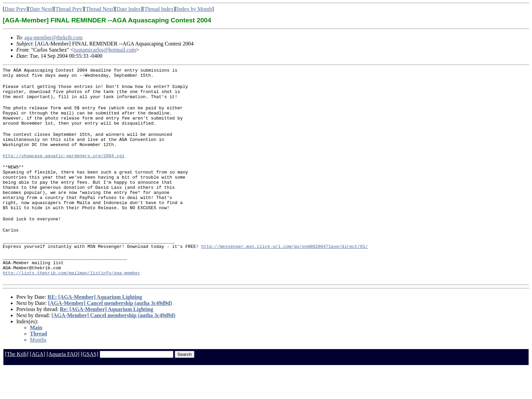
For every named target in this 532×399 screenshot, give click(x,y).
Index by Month (195, 9)
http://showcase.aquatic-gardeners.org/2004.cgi (64, 169)
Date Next (41, 9)
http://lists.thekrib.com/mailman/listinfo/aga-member (72, 303)
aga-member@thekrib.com (54, 38)
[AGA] (37, 385)
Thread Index (159, 9)
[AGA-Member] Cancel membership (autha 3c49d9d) (110, 334)
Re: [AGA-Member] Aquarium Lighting (106, 340)
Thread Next (99, 9)
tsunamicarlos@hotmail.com (105, 50)
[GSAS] (90, 385)
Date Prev (15, 9)
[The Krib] (17, 385)
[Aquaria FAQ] (63, 385)
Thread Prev (69, 9)
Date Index (129, 9)
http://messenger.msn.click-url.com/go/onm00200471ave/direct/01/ (284, 273)
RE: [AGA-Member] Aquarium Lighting (95, 328)
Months (38, 370)
